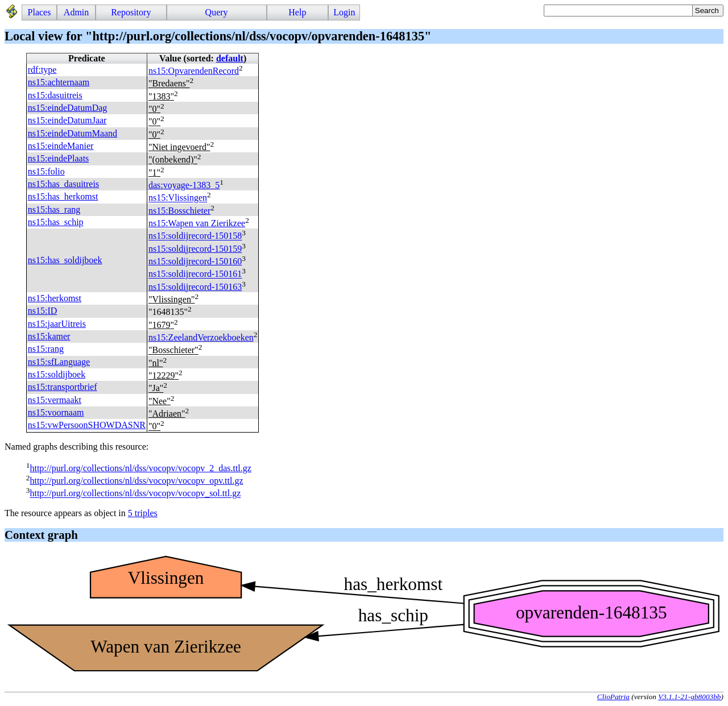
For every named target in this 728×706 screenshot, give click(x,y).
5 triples (143, 513)
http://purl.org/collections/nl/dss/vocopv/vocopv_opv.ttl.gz (136, 481)
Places (40, 12)
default (230, 58)
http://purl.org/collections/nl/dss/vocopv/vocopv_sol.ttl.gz (135, 494)
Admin (76, 12)
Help (297, 12)
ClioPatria (613, 697)
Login (344, 12)
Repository (131, 12)
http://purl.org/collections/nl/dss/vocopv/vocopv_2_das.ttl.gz (140, 468)
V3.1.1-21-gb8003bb (689, 697)
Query (217, 12)
